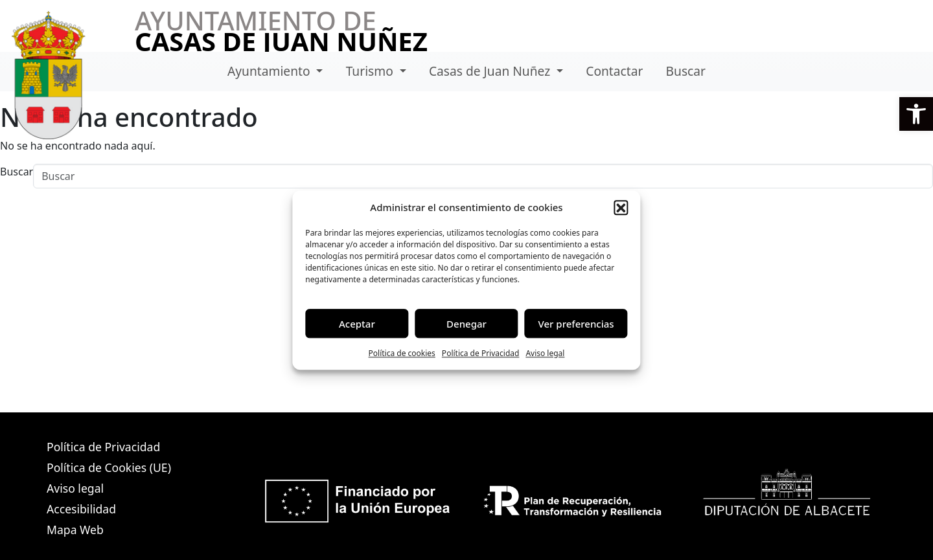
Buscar (686, 71)
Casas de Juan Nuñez (491, 71)
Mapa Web (75, 530)
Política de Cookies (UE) (109, 467)
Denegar (466, 324)
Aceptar (357, 324)
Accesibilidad (81, 509)
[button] (916, 114)
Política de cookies (402, 353)
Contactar (614, 71)
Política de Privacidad (481, 353)
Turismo (371, 71)
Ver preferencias (576, 324)
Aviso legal (545, 353)
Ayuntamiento (271, 71)
